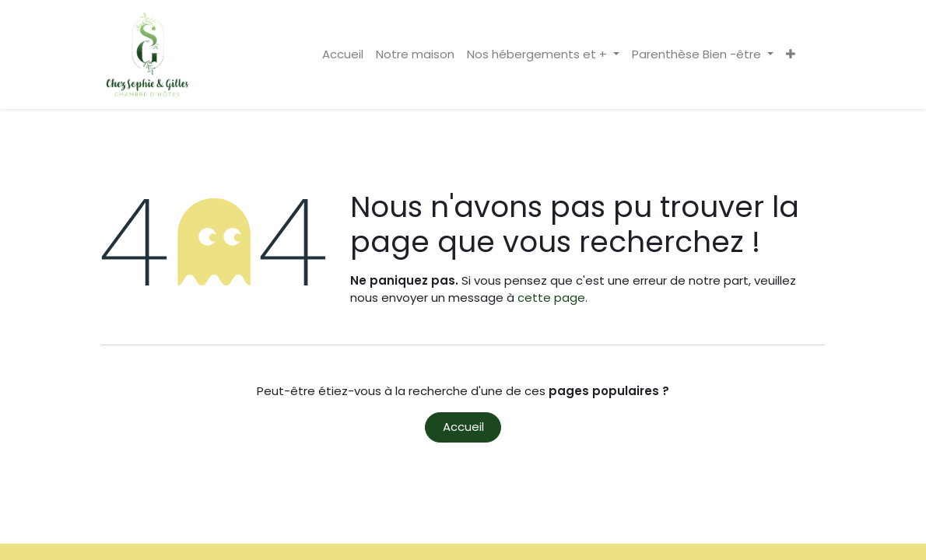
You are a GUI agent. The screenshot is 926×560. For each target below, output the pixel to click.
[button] (791, 55)
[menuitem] (343, 55)
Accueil (463, 427)
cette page (551, 297)
